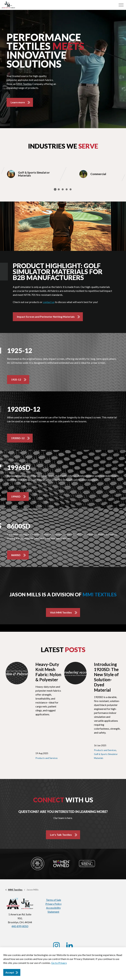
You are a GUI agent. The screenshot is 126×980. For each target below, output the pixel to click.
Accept (12, 972)
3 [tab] (63, 189)
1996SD (16, 496)
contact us (49, 302)
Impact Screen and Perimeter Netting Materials (46, 317)
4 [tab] (67, 189)
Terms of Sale (53, 900)
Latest (63, 650)
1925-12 (16, 379)
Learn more (18, 102)
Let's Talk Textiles (61, 835)
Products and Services (47, 758)
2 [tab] (59, 189)
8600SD (16, 555)
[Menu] (121, 5)
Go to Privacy (59, 963)
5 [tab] (71, 189)
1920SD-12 (18, 438)
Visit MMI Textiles (61, 612)
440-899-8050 (20, 926)
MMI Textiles (24, 84)
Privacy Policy (53, 904)
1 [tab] (55, 189)
